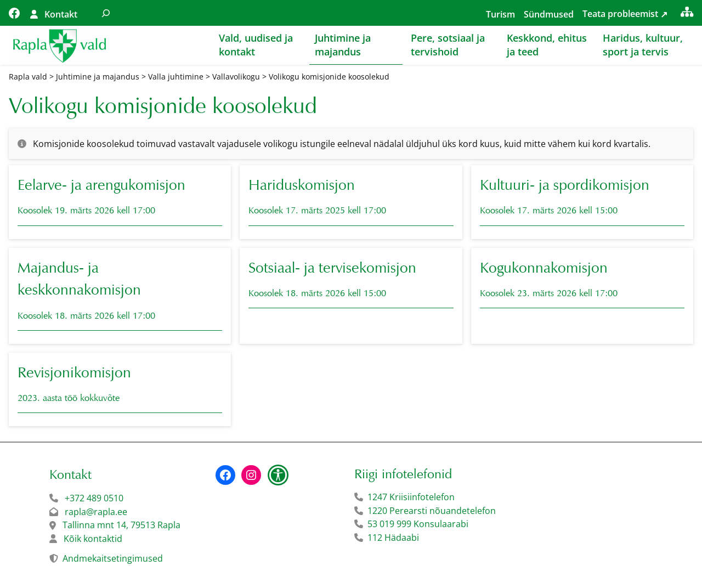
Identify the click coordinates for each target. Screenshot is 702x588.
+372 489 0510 (94, 499)
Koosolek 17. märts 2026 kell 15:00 (549, 211)
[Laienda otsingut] (106, 13)
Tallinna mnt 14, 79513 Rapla (121, 525)
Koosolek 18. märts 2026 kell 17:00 (86, 316)
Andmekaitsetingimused (113, 559)
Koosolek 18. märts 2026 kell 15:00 (317, 294)
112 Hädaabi (393, 538)
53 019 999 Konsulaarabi (418, 524)
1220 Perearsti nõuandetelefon (432, 511)
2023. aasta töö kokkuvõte (69, 399)
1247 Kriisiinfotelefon (411, 497)
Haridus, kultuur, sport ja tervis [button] (643, 45)
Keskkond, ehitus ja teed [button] (547, 45)
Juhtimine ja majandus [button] (343, 45)
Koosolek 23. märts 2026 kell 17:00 (549, 294)
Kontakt (61, 14)
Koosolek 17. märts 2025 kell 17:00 (317, 211)
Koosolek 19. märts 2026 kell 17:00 (86, 211)
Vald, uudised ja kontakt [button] (256, 45)
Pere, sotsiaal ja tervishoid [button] (448, 45)
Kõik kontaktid (93, 539)
